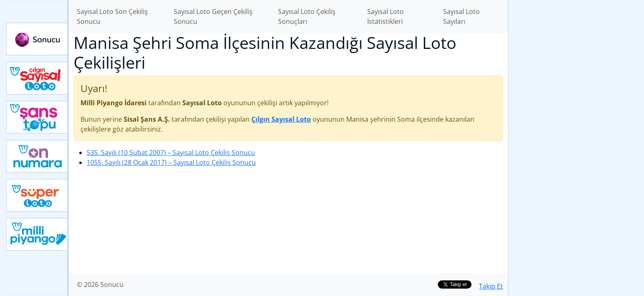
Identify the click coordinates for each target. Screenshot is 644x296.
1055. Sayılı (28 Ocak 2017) (171, 162)
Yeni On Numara (37, 156)
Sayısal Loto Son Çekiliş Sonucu (112, 16)
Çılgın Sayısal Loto (37, 78)
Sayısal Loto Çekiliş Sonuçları (307, 16)
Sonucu (37, 39)
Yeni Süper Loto (37, 195)
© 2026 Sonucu (100, 284)
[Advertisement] (576, 130)
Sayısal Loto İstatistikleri (385, 16)
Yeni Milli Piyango (37, 234)
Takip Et (491, 286)
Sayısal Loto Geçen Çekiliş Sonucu (213, 16)
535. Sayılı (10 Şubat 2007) (171, 153)
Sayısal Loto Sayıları (461, 16)
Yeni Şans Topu (37, 117)
